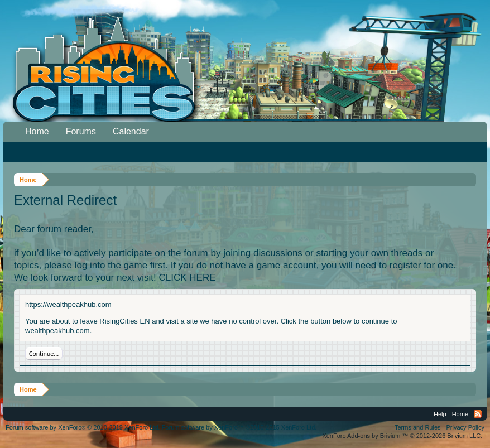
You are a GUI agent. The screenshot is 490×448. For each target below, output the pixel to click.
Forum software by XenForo (83, 427)
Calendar (131, 131)
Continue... (44, 354)
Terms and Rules (418, 427)
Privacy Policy (465, 427)
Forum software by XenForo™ (239, 427)
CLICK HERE (188, 278)
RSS (478, 414)
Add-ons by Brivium (402, 436)
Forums (81, 131)
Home (37, 131)
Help (440, 414)
